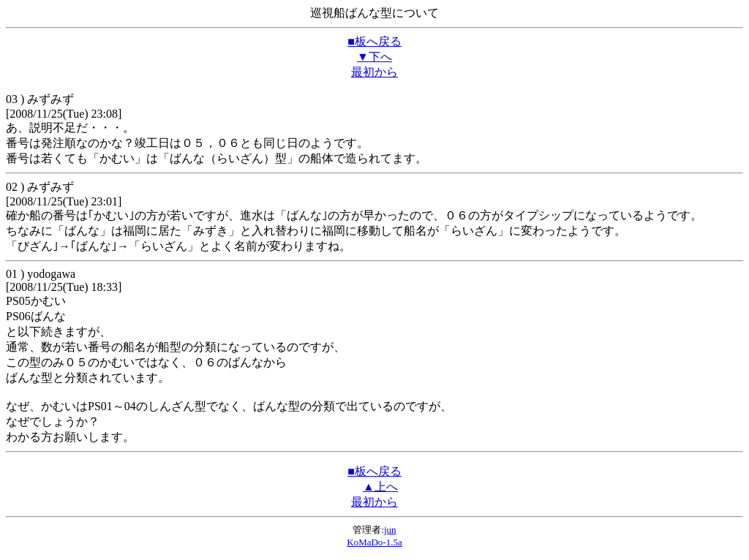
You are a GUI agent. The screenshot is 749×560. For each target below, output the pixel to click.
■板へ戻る (374, 41)
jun (390, 530)
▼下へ (374, 57)
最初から (374, 72)
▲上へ (380, 487)
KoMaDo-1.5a (374, 542)
